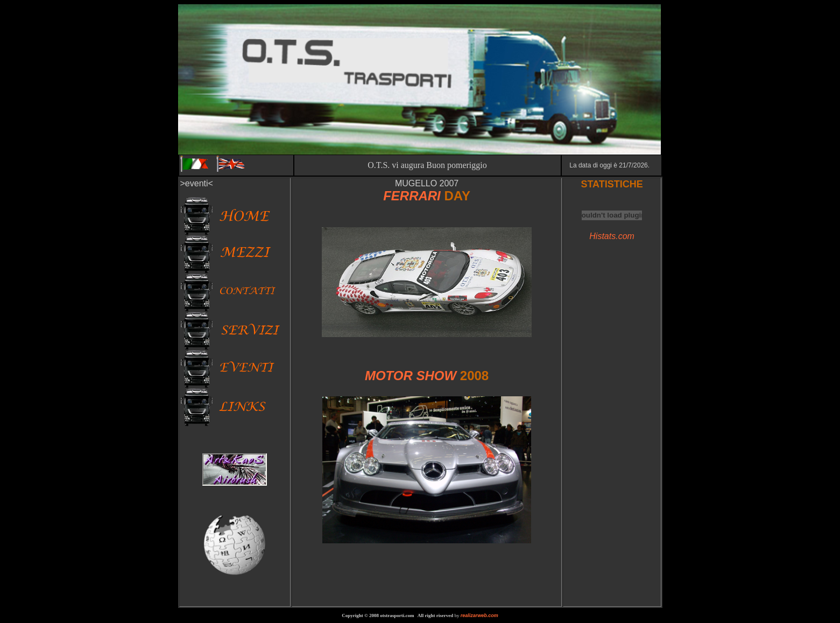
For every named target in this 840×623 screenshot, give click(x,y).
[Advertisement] (427, 568)
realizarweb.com (479, 615)
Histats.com (612, 236)
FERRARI (412, 196)
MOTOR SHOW (412, 376)
